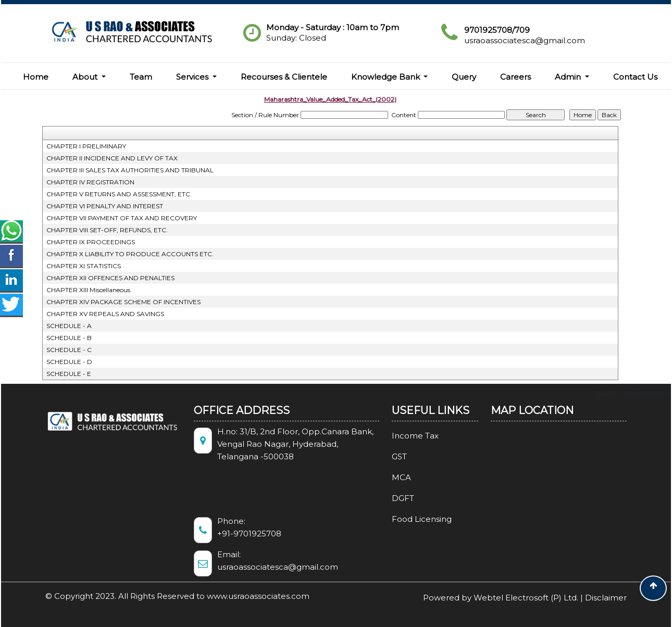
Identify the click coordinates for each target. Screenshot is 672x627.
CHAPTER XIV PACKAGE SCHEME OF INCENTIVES (123, 302)
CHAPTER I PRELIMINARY (86, 146)
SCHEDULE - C (69, 350)
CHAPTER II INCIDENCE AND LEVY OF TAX (112, 158)
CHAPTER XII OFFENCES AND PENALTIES (110, 278)
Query (464, 77)
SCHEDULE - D (69, 362)
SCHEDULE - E (69, 374)
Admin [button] (569, 77)
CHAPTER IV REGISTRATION (90, 182)
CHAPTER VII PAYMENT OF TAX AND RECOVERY (122, 218)
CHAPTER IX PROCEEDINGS (91, 242)
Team (141, 77)
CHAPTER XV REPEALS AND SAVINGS (105, 314)
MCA (389, 477)
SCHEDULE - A (69, 326)
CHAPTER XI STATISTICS (84, 266)
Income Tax (403, 436)
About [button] (86, 77)
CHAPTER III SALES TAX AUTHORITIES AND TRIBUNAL (130, 170)
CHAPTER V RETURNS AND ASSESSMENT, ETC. (119, 194)
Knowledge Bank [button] (387, 77)
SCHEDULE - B (69, 338)
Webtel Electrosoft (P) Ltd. (526, 598)
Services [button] (193, 77)
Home (36, 77)
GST (387, 456)
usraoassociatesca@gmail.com (525, 40)
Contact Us (635, 77)
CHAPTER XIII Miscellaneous (88, 290)
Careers (515, 77)
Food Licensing (410, 519)
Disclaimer (606, 598)
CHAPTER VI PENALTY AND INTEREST (105, 206)
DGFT (391, 498)
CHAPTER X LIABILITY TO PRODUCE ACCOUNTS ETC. (130, 254)
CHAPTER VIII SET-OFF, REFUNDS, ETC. (107, 230)
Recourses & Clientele (284, 77)
